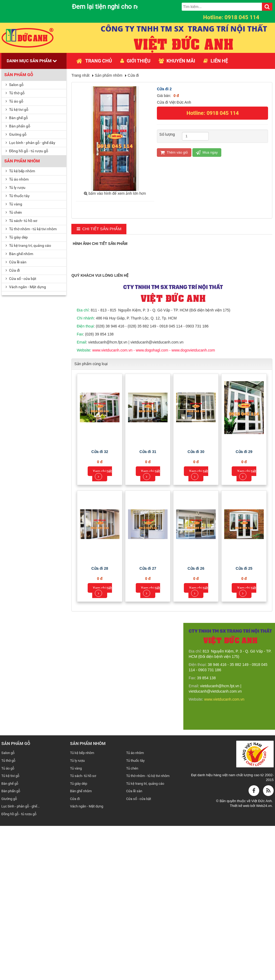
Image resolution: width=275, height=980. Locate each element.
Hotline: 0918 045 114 (213, 113)
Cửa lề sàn (16, 262)
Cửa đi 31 (148, 607)
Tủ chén (14, 212)
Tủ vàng (14, 204)
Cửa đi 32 (100, 607)
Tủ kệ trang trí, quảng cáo (28, 245)
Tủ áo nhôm (17, 179)
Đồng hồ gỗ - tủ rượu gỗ (27, 151)
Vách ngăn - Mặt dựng (26, 287)
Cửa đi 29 (244, 607)
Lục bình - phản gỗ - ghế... (20, 961)
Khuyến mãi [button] (177, 61)
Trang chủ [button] (94, 61)
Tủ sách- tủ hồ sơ (21, 221)
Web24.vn (264, 961)
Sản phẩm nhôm (22, 161)
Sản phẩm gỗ (19, 75)
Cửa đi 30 (196, 607)
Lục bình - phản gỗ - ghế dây (30, 143)
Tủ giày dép (17, 237)
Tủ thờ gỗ (15, 93)
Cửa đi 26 (196, 723)
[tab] (99, 229)
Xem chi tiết (102, 629)
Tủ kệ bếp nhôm (20, 171)
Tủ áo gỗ (14, 101)
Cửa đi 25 (244, 723)
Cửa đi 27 (148, 723)
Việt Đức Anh (261, 956)
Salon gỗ (15, 85)
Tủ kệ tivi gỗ (17, 110)
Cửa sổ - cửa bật (21, 279)
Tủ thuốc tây (18, 196)
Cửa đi (13, 270)
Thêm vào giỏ (174, 152)
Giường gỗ (16, 134)
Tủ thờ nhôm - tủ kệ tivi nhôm (31, 229)
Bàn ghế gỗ (17, 118)
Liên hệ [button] (216, 61)
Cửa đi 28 (100, 723)
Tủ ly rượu (16, 188)
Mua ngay (207, 152)
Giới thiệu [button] (135, 61)
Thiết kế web (240, 961)
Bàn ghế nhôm (19, 254)
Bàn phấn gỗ (18, 126)
